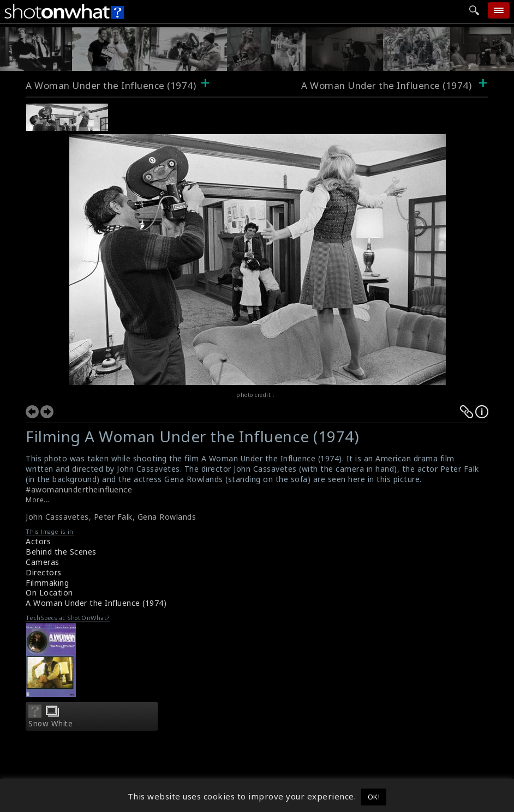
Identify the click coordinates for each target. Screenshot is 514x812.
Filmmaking (47, 583)
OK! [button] (374, 797)
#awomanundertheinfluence (79, 489)
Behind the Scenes (61, 552)
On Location (49, 593)
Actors (38, 541)
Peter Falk (113, 517)
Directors (44, 572)
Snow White (50, 724)
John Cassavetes (57, 517)
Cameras (43, 562)
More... (38, 500)
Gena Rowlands (167, 517)
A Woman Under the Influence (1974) (111, 85)
